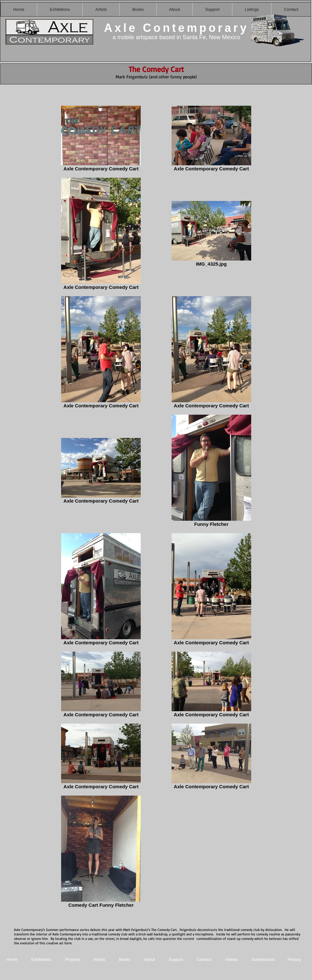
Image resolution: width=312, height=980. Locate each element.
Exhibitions (41, 959)
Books (124, 959)
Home (12, 959)
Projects (72, 959)
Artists (99, 959)
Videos (231, 959)
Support (176, 959)
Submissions (263, 959)
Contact (204, 959)
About (150, 959)
